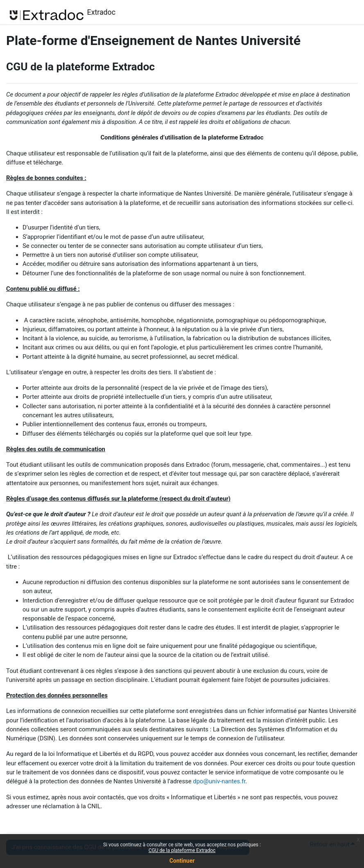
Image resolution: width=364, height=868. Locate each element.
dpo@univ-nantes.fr (219, 781)
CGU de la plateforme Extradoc (182, 850)
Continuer (182, 861)
